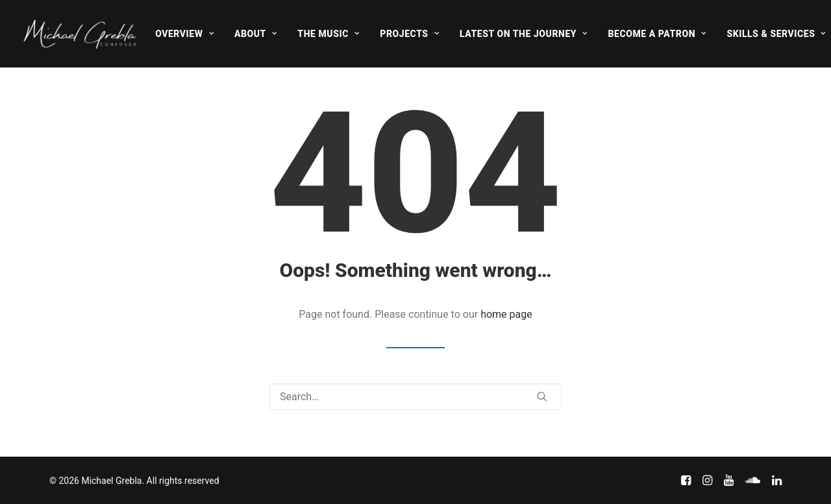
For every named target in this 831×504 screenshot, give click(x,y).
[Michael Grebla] (80, 34)
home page (506, 314)
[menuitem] (184, 34)
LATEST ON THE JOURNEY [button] (524, 34)
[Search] (415, 397)
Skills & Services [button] (776, 34)
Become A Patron (657, 34)
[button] (542, 396)
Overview (184, 34)
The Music (328, 34)
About (255, 34)
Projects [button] (409, 34)
